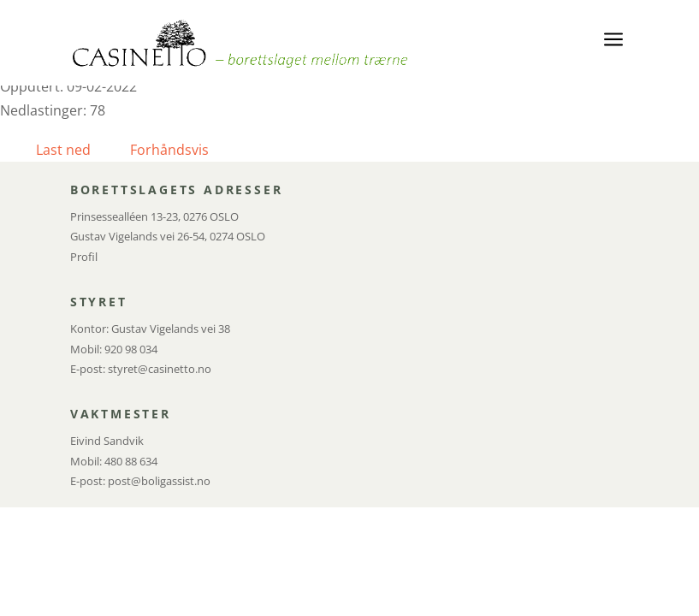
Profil (84, 257)
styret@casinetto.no (160, 369)
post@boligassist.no (159, 481)
